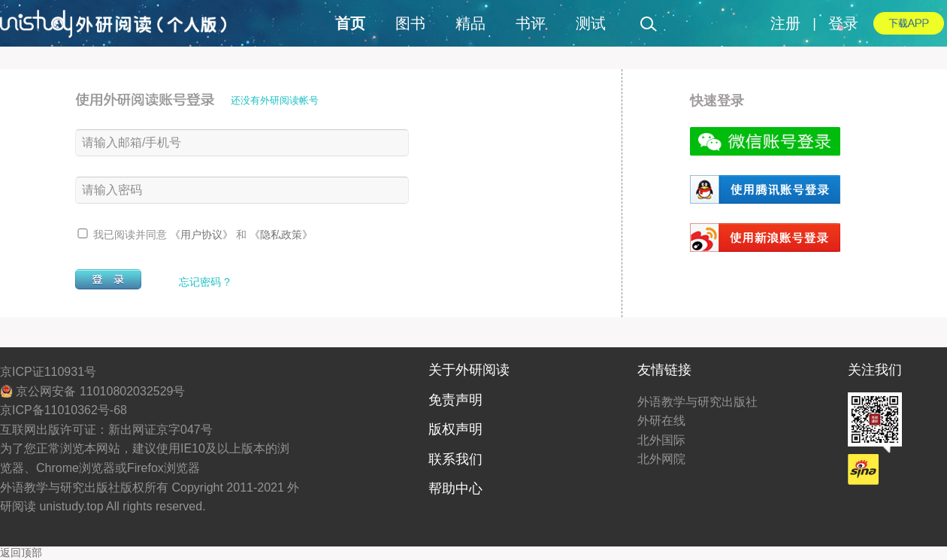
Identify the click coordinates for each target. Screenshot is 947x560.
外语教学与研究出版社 (697, 402)
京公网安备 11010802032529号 (92, 391)
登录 (843, 23)
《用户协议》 (203, 235)
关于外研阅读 (469, 370)
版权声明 (455, 429)
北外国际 (661, 440)
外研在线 (661, 421)
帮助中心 (455, 489)
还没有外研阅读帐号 (275, 100)
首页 (350, 23)
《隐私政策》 (281, 235)
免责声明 (455, 400)
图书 (410, 23)
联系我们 (455, 459)
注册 (785, 23)
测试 (591, 23)
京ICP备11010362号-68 (64, 410)
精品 (470, 23)
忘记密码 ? (204, 282)
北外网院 (661, 459)
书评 (531, 23)
